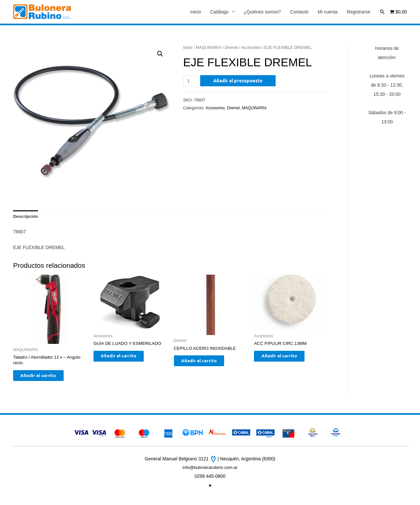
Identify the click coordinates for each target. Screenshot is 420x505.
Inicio (196, 12)
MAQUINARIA (210, 48)
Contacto (299, 12)
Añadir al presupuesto (239, 81)
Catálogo (219, 12)
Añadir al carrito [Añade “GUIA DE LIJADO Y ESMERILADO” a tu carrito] (125, 359)
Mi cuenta (328, 12)
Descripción (26, 218)
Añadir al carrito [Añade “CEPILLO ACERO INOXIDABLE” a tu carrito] (205, 364)
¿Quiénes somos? (262, 12)
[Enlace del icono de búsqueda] (382, 12)
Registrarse (359, 12)
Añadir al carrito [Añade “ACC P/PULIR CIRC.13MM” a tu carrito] (285, 359)
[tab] (26, 218)
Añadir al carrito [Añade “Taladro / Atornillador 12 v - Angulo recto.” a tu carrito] (44, 379)
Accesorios (254, 48)
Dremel (233, 48)
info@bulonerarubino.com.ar (210, 471)
